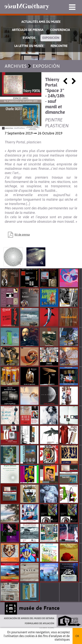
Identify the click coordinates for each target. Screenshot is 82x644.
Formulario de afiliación (39, 623)
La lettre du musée (29, 46)
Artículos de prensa (28, 30)
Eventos (29, 38)
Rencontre (59, 46)
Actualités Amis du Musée (41, 22)
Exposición (51, 38)
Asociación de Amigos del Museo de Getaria (29, 618)
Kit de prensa (22, 235)
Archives (16, 66)
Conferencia (60, 30)
